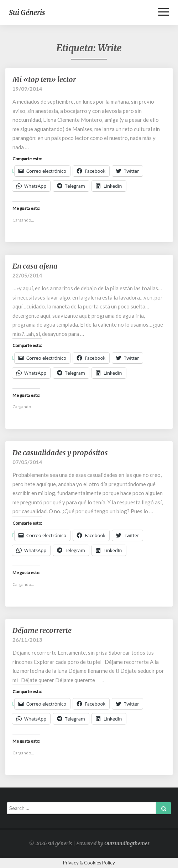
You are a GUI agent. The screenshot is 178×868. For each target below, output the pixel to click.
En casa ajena (35, 266)
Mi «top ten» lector (44, 79)
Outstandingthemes (127, 843)
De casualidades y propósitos (60, 453)
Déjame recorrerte (42, 630)
